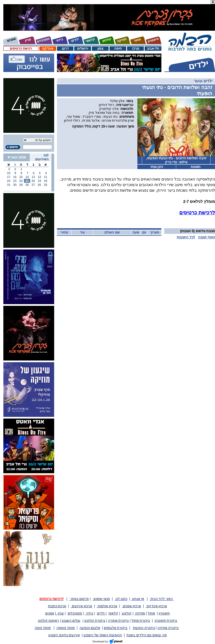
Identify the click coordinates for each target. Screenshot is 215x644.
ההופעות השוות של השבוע (103, 635)
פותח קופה (43, 628)
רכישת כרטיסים (21, 49)
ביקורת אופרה (118, 621)
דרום (65, 49)
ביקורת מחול (141, 621)
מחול (151, 613)
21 (27, 181)
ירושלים (83, 49)
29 (21, 185)
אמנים (50, 613)
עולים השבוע (71, 621)
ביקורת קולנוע (95, 621)
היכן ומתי (157, 167)
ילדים (101, 613)
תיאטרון (164, 613)
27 (33, 185)
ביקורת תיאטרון (166, 621)
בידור (89, 613)
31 (9, 185)
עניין (60, 613)
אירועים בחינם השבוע (64, 635)
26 (39, 185)
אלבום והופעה (90, 628)
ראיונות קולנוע (48, 621)
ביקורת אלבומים (116, 628)
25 (46, 185)
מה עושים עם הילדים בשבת (146, 635)
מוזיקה (140, 613)
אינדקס (48, 49)
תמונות (196, 167)
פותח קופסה (66, 628)
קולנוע (127, 613)
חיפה (118, 49)
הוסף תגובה (206, 237)
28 (27, 185)
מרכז (136, 49)
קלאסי (113, 613)
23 (15, 181)
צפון (100, 49)
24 (9, 181)
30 (15, 185)
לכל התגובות (186, 237)
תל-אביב (153, 49)
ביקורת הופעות (144, 628)
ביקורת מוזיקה (168, 628)
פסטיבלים (75, 613)
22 (21, 181)
